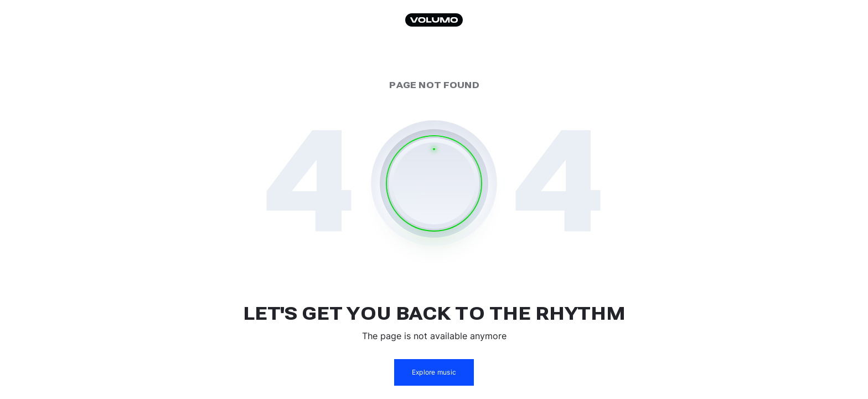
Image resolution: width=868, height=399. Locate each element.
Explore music (434, 372)
